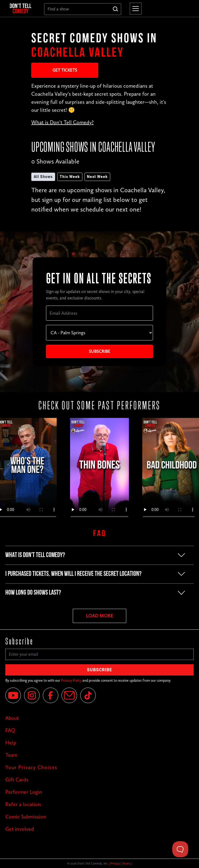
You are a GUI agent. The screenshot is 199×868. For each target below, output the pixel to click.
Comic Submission (26, 817)
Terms (126, 863)
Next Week (97, 177)
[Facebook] (51, 695)
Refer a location (23, 804)
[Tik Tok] (88, 695)
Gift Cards (17, 780)
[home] (23, 9)
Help (11, 743)
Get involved (20, 829)
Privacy (115, 863)
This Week (70, 177)
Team (11, 755)
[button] (135, 9)
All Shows (43, 177)
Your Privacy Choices (31, 767)
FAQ (10, 730)
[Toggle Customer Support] (180, 849)
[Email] (69, 695)
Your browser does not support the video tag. (99, 470)
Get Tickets (65, 70)
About (12, 718)
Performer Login (24, 792)
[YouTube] (13, 695)
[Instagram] (32, 695)
